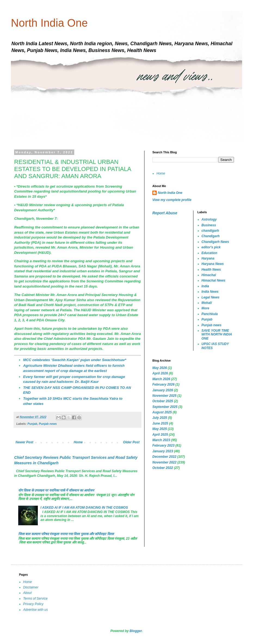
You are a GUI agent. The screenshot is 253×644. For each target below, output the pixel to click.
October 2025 (163, 401)
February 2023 (163, 445)
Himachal (209, 275)
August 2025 (162, 412)
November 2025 (164, 396)
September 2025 (165, 407)
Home (78, 442)
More (206, 308)
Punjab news (48, 424)
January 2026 (163, 390)
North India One (49, 23)
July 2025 (160, 418)
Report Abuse (165, 213)
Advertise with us (36, 610)
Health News (211, 270)
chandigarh (210, 231)
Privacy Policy (33, 604)
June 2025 (160, 423)
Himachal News (214, 280)
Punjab (32, 424)
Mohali (207, 303)
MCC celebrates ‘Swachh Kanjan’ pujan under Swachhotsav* (75, 360)
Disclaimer (31, 587)
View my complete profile (172, 200)
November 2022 (164, 462)
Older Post (131, 442)
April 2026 (160, 373)
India (205, 286)
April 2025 (160, 435)
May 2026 (160, 368)
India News (210, 292)
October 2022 (163, 468)
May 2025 (160, 429)
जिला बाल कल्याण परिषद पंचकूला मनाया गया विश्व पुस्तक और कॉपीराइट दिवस (66, 534)
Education (209, 253)
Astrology (209, 219)
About (27, 593)
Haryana (208, 258)
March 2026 (161, 379)
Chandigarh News (215, 242)
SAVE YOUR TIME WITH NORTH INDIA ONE (217, 335)
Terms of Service (35, 599)
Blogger (136, 631)
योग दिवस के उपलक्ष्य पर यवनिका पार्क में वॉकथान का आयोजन (56, 490)
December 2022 (164, 457)
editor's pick (211, 247)
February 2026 (163, 384)
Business (209, 225)
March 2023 (161, 440)
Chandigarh (211, 236)
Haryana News (213, 264)
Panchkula (210, 314)
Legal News (211, 297)
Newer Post (24, 442)
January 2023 (163, 451)
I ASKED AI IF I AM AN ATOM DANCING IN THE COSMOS (84, 508)
